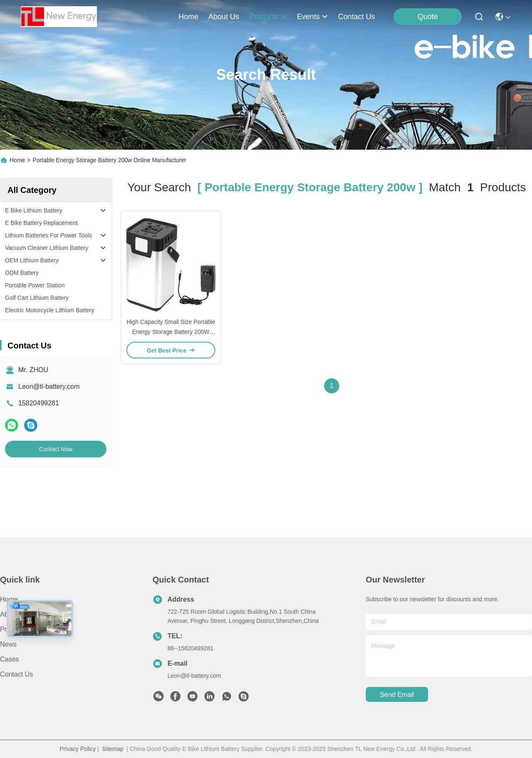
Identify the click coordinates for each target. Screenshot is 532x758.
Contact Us (16, 674)
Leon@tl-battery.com (49, 386)
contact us (356, 17)
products (268, 17)
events (312, 17)
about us (224, 17)
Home (188, 17)
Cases (9, 659)
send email (397, 695)
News (8, 644)
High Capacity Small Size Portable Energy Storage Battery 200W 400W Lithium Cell (171, 332)
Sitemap (113, 749)
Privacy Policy (78, 749)
